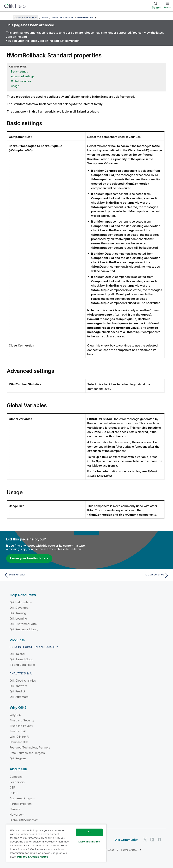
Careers (15, 809)
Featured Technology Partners (30, 747)
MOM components (63, 17)
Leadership (17, 782)
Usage (15, 86)
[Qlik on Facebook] (160, 839)
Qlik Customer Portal (23, 624)
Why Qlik (16, 715)
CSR (12, 787)
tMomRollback (86, 17)
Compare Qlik (19, 742)
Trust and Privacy (21, 726)
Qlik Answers (18, 686)
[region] (56, 843)
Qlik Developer (20, 608)
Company (16, 777)
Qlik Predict (17, 691)
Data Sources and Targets (27, 753)
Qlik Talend (17, 654)
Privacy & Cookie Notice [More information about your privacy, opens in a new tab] (33, 857)
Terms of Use (129, 850)
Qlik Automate (19, 697)
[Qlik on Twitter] (145, 839)
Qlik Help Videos (21, 602)
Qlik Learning (18, 618)
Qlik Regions (18, 758)
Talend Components (25, 17)
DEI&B (14, 793)
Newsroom (17, 815)
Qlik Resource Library (24, 629)
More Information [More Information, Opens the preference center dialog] (89, 842)
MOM (45, 17)
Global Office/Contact (24, 820)
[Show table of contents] (8, 17)
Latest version (70, 41)
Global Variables (21, 81)
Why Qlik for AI (19, 737)
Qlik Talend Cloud (21, 659)
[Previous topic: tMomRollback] (44, 575)
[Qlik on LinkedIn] (152, 839)
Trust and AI (18, 731)
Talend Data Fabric (22, 665)
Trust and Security (22, 720)
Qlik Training (18, 613)
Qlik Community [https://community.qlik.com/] (126, 840)
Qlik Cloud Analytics (23, 681)
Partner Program (21, 804)
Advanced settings (23, 76)
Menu (168, 7)
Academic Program (22, 798)
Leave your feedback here (29, 558)
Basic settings (19, 71)
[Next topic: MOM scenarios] (129, 575)
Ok (89, 832)
